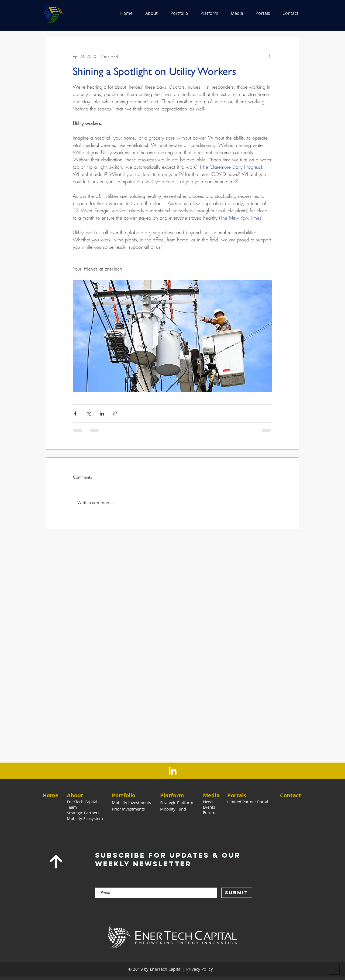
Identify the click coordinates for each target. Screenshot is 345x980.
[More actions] (269, 56)
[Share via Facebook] (75, 413)
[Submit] (237, 893)
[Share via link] (115, 413)
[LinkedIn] (172, 771)
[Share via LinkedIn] (102, 413)
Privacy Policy (200, 969)
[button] (151, 13)
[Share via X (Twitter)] (89, 413)
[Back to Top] (334, 969)
